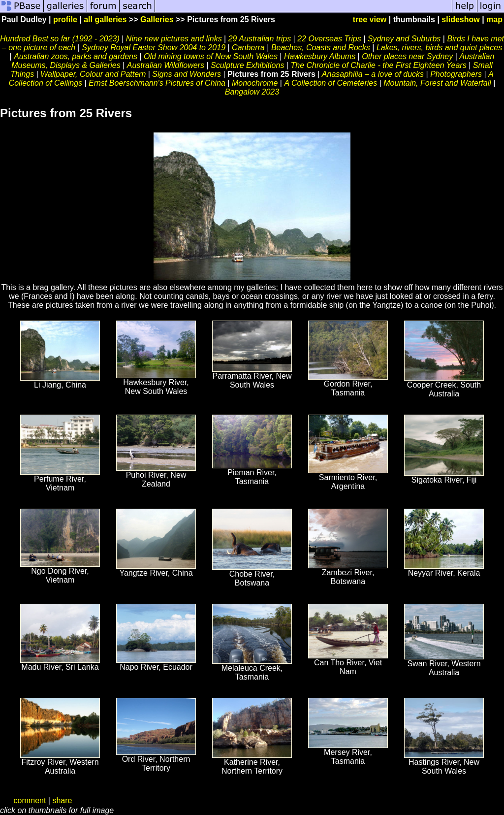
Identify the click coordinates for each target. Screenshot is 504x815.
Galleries (157, 19)
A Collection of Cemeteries (331, 83)
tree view (370, 19)
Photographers (456, 74)
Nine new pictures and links (175, 39)
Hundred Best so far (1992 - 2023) (60, 39)
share (62, 800)
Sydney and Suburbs (404, 39)
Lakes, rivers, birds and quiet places (439, 48)
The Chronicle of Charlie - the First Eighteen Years (378, 65)
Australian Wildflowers (166, 65)
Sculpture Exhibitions (247, 65)
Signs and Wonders (187, 74)
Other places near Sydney (407, 56)
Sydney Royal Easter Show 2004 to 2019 (154, 48)
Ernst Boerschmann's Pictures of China (157, 83)
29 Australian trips (260, 39)
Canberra (249, 48)
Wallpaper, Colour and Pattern (93, 74)
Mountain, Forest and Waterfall (437, 83)
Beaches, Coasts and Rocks (321, 48)
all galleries (105, 19)
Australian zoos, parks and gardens (76, 56)
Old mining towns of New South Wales (211, 56)
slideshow (460, 19)
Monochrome (255, 83)
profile (65, 19)
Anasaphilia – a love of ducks (373, 74)
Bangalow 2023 (252, 92)
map (494, 19)
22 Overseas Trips (329, 39)
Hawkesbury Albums (320, 56)
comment (30, 800)
